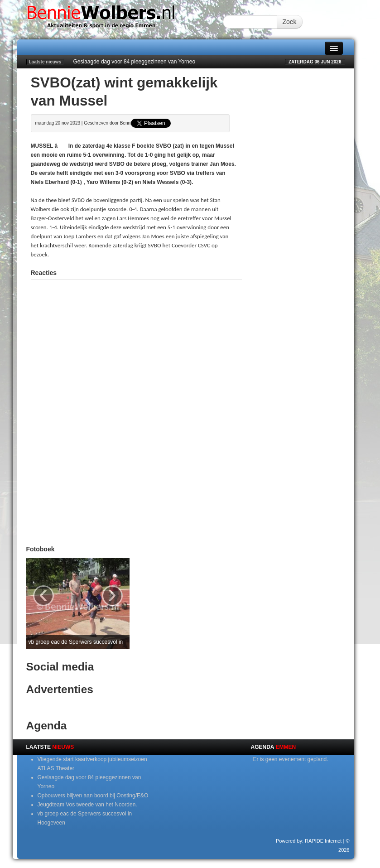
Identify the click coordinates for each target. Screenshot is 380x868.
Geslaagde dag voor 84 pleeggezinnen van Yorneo (135, 62)
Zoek (290, 22)
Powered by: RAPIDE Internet (309, 841)
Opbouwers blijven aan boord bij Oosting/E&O (93, 796)
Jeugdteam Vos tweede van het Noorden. (87, 805)
